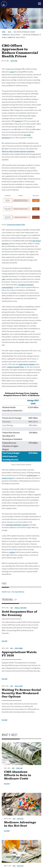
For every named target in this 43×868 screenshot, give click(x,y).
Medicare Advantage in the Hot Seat (20, 824)
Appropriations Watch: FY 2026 (19, 654)
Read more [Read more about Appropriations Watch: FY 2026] (4, 679)
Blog (12, 648)
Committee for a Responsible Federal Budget (4, 4)
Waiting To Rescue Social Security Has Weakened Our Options (21, 693)
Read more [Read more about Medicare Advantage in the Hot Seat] (7, 831)
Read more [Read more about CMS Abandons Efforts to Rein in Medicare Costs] (7, 784)
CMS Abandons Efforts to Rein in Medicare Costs (18, 775)
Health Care (19, 768)
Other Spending (19, 648)
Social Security (19, 686)
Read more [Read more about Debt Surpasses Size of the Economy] (4, 641)
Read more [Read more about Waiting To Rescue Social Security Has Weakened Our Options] (4, 720)
